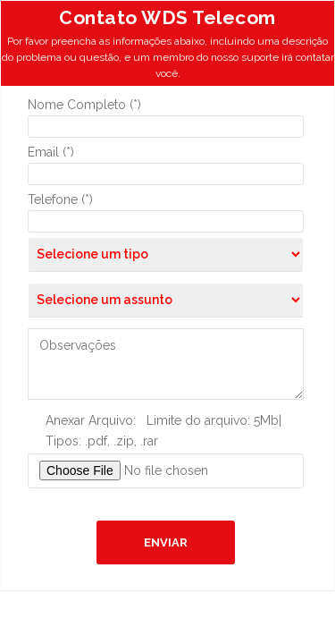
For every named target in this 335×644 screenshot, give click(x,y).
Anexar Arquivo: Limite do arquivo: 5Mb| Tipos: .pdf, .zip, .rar (163, 431)
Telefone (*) (60, 199)
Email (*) (51, 152)
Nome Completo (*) (84, 105)
